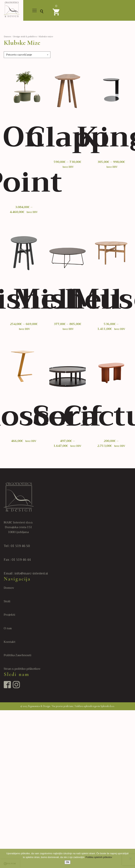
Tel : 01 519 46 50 (17, 546)
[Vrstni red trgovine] (27, 55)
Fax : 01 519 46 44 (17, 560)
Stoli (7, 602)
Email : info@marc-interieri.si (26, 573)
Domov (7, 37)
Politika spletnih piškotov (99, 857)
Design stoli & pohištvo (25, 37)
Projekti (9, 615)
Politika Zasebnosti (18, 655)
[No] (130, 858)
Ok (68, 862)
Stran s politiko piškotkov (22, 669)
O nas (8, 628)
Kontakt (10, 642)
